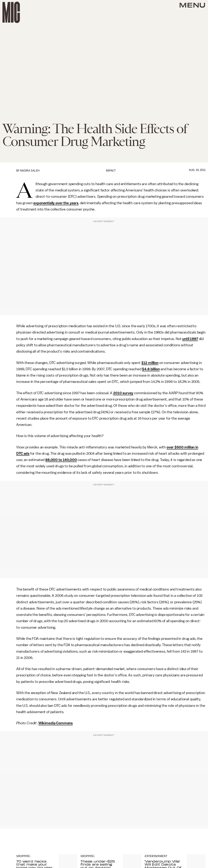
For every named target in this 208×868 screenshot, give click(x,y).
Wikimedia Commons (56, 723)
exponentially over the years (56, 203)
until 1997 (190, 339)
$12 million (150, 363)
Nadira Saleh (30, 171)
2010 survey (123, 393)
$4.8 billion (151, 369)
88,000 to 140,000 (61, 460)
